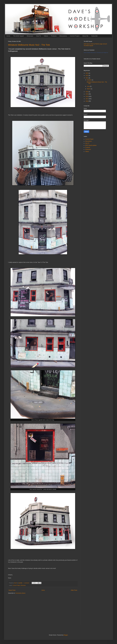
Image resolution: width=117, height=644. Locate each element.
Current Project (75, 36)
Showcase (30, 36)
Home (8, 36)
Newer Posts (12, 590)
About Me (85, 36)
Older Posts (74, 590)
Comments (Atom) (20, 593)
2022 (87, 76)
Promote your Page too (102, 53)
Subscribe (94, 36)
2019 (87, 94)
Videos (46, 36)
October (89, 80)
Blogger (66, 635)
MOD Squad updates (91, 145)
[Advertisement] (43, 611)
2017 (87, 99)
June (89, 86)
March (89, 89)
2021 (87, 78)
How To (38, 36)
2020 (87, 92)
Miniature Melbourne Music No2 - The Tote (29, 45)
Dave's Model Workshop (90, 53)
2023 (87, 73)
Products (54, 36)
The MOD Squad (18, 36)
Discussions (63, 36)
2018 (87, 96)
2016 (87, 101)
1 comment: (27, 583)
